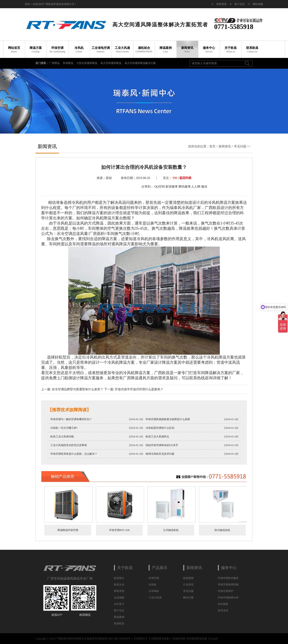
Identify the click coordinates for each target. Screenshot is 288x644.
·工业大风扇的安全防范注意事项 (68, 445)
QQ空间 (160, 187)
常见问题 (240, 146)
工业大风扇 (122, 49)
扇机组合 (144, 49)
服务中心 (209, 49)
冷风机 (79, 49)
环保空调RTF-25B (119, 530)
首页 (212, 146)
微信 (204, 187)
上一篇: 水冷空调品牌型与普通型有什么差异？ (72, 389)
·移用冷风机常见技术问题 (160, 454)
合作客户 (119, 604)
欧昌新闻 (188, 578)
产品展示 (160, 568)
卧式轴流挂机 (222, 530)
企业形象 (119, 598)
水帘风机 (154, 591)
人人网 (196, 187)
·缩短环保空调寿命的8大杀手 (162, 445)
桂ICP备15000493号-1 (121, 639)
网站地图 (258, 4)
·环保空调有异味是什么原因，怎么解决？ (74, 454)
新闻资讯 (187, 49)
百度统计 (141, 639)
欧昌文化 (119, 585)
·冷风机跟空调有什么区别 (160, 428)
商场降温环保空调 (68, 530)
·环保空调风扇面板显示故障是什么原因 (167, 419)
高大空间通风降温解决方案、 (141, 63)
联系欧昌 (252, 49)
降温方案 (36, 49)
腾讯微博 (184, 187)
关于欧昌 (231, 49)
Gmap (213, 639)
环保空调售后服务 (228, 578)
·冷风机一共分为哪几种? (64, 428)
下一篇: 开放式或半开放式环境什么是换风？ (134, 389)
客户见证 (240, 4)
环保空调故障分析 (228, 598)
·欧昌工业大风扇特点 (157, 437)
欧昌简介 (119, 578)
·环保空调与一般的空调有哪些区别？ (71, 419)
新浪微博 (172, 187)
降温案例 (166, 49)
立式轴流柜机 (171, 530)
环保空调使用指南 (228, 585)
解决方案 (188, 598)
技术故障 (223, 604)
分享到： (147, 187)
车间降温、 (70, 63)
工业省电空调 (101, 49)
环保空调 (57, 49)
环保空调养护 (226, 591)
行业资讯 (188, 585)
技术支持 (223, 611)
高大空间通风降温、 (112, 63)
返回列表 (185, 178)
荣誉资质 (222, 4)
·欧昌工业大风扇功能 (62, 437)
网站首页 (14, 49)
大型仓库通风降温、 (88, 63)
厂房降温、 (56, 63)
